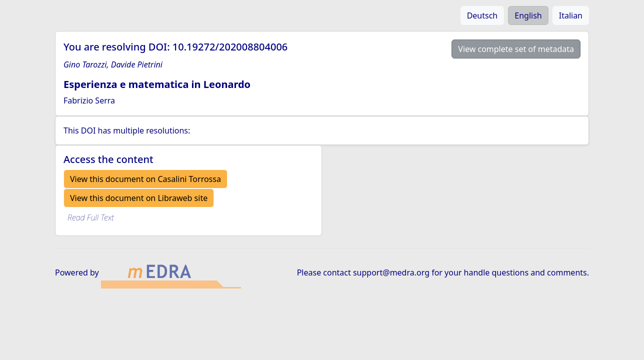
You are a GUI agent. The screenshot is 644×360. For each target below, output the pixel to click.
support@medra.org (391, 272)
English (528, 15)
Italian (571, 15)
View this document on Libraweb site (139, 198)
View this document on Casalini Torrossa (145, 179)
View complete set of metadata (516, 49)
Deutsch (482, 15)
